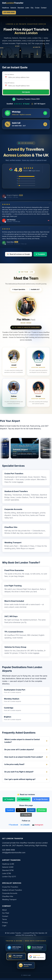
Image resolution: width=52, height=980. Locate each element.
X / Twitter (21, 810)
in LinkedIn (25, 825)
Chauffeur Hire (11, 527)
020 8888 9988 (9, 12)
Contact (44, 8)
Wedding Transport (13, 543)
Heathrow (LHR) (8, 864)
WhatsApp (42, 810)
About (4, 910)
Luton (27, 8)
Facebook (10, 810)
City (32, 8)
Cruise (37, 8)
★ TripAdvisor (24, 799)
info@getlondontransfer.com (14, 853)
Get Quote (26, 92)
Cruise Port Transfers (14, 474)
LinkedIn (31, 810)
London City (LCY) (9, 877)
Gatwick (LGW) (8, 867)
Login (4, 926)
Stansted (21, 8)
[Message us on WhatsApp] (26, 113)
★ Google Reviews (41, 799)
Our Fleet (6, 913)
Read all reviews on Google (19, 254)
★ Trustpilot (40, 254)
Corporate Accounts (13, 509)
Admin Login (26, 975)
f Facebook (13, 825)
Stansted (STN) (8, 870)
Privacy (5, 922)
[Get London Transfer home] (13, 3)
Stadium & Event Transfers (16, 491)
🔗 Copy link (26, 815)
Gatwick (13, 8)
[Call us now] (26, 124)
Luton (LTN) (7, 873)
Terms (4, 919)
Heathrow (6, 8)
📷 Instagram (38, 825)
